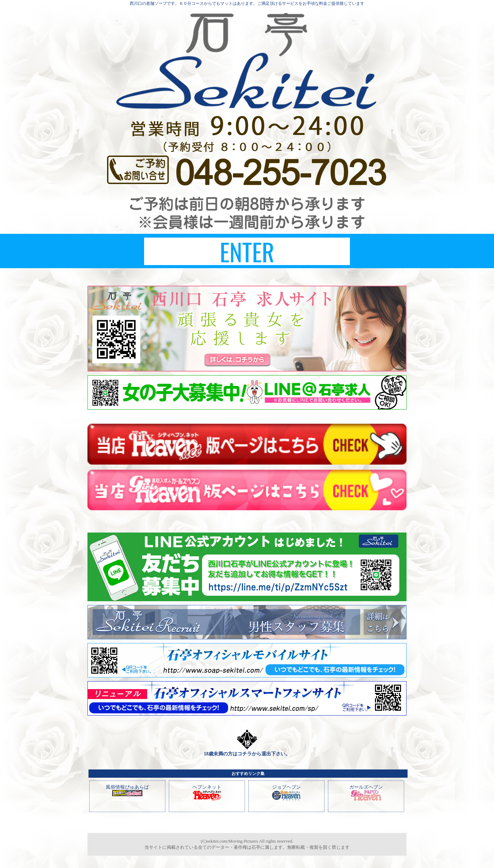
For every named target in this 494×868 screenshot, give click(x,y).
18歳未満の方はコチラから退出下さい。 (247, 754)
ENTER (247, 251)
